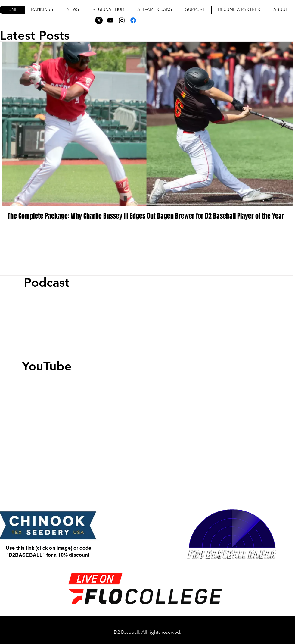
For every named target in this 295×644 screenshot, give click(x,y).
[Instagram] (122, 20)
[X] (99, 20)
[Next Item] (283, 124)
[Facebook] (133, 20)
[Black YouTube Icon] (110, 20)
